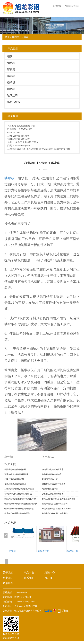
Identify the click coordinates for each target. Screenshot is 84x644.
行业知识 (8, 578)
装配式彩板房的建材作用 (15, 469)
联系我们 (29, 578)
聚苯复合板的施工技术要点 (54, 484)
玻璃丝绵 (12, 95)
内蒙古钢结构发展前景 (14, 479)
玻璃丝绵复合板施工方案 (53, 469)
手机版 (65, 611)
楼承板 (11, 82)
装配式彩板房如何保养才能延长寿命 (20, 499)
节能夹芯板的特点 (50, 489)
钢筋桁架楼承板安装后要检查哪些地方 (21, 504)
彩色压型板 (14, 102)
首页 (7, 37)
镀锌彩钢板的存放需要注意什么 (18, 494)
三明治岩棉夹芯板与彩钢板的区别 (19, 489)
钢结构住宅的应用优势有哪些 (55, 513)
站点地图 (8, 583)
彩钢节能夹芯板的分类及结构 (55, 504)
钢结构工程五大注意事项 (53, 494)
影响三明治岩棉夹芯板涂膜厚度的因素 (59, 499)
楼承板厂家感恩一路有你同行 (17, 513)
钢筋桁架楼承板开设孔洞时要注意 (19, 509)
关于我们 (8, 573)
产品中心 (29, 573)
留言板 (48, 578)
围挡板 (11, 89)
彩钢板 (11, 76)
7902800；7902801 (73, 6)
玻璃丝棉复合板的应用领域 (16, 474)
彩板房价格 (43, 551)
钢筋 (10, 56)
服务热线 (57, 6)
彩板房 (11, 69)
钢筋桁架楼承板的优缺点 (15, 484)
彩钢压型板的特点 (50, 479)
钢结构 (11, 63)
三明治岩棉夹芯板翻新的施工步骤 (57, 509)
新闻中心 (17, 37)
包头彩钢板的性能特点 (52, 474)
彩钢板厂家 (72, 551)
